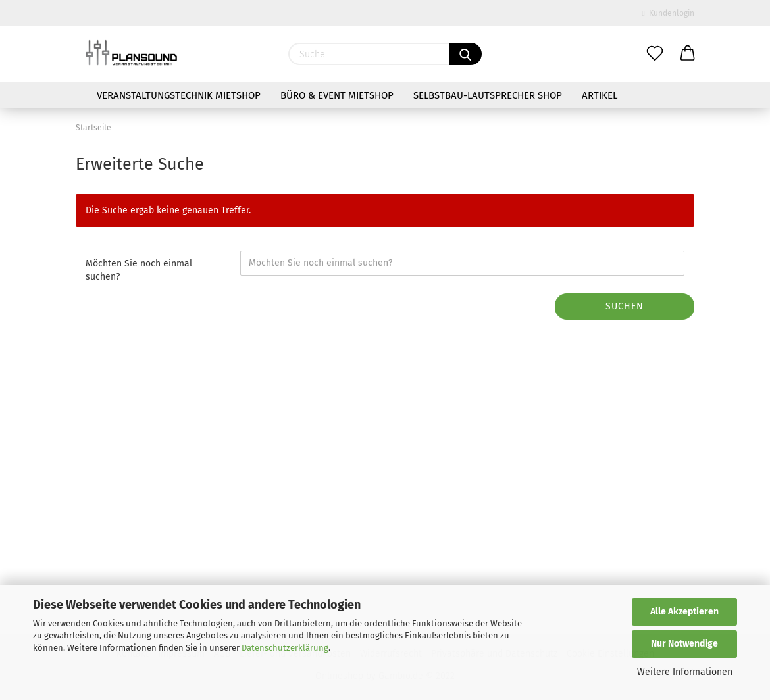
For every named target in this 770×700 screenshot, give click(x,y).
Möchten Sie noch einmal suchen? (139, 270)
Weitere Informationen (685, 672)
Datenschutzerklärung (285, 648)
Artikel (600, 95)
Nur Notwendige (684, 644)
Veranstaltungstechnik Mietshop (179, 95)
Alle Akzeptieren (684, 612)
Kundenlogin (668, 13)
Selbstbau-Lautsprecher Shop (488, 95)
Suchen (625, 306)
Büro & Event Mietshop (337, 95)
